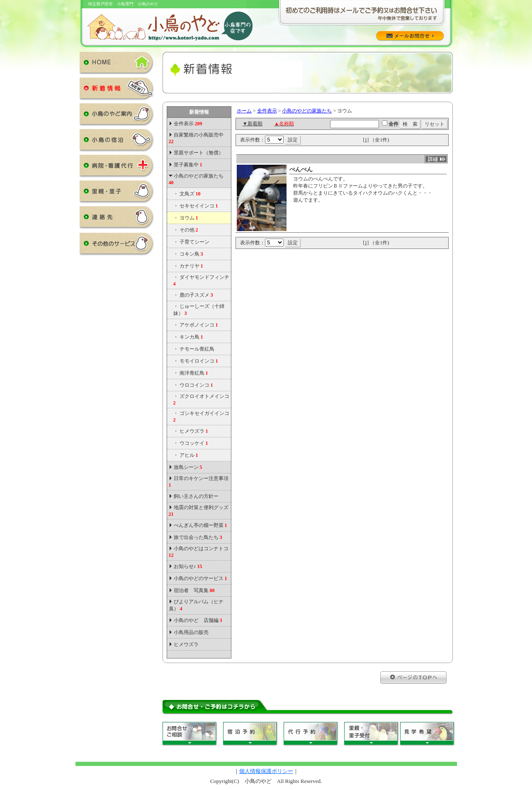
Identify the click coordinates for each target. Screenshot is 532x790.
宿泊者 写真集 (194, 590)
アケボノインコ (199, 325)
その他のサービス (117, 246)
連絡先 (117, 219)
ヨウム (189, 218)
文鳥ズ (190, 194)
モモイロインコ (199, 361)
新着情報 (117, 90)
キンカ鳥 (191, 337)
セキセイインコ (199, 206)
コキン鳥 (191, 254)
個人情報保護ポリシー (266, 771)
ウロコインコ (196, 385)
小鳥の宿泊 (117, 142)
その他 (189, 230)
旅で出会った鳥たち (198, 537)
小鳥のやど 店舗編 (198, 620)
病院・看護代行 (117, 168)
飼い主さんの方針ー (196, 496)
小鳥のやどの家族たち (307, 111)
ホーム (244, 111)
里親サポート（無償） (199, 153)
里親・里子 (117, 193)
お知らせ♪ (188, 566)
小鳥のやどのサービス (200, 578)
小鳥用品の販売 (191, 632)
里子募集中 (188, 165)
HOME (117, 65)
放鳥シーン (188, 467)
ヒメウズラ (194, 431)
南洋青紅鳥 (194, 373)
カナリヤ (191, 266)
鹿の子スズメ (196, 295)
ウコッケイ (194, 443)
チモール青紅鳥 (197, 349)
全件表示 (187, 124)
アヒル (189, 455)
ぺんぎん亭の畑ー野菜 (200, 525)
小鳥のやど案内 (117, 116)
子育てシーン (194, 242)
